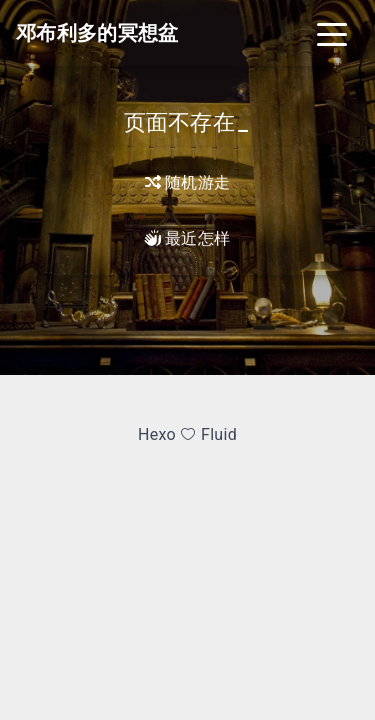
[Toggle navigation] (332, 33)
